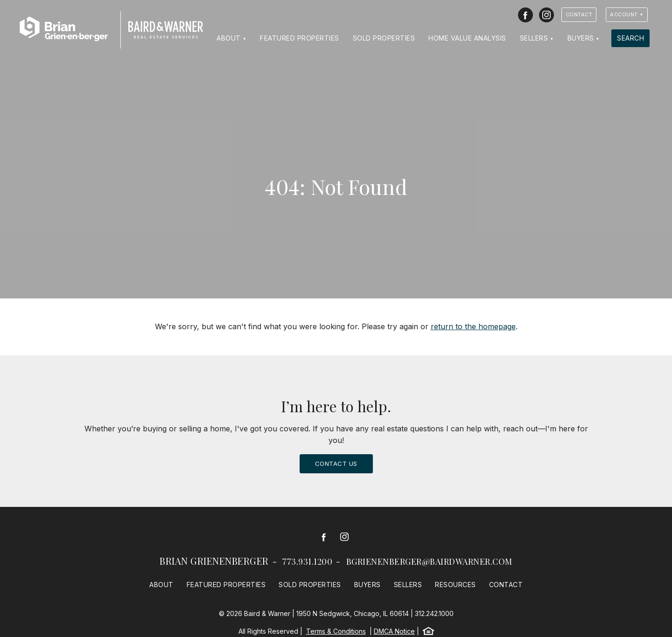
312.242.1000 (434, 613)
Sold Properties (384, 38)
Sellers (534, 38)
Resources (455, 585)
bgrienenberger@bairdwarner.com (429, 561)
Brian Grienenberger (214, 561)
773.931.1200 (307, 561)
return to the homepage (473, 326)
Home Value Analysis (467, 38)
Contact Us (336, 464)
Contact (579, 14)
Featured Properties (300, 38)
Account (624, 14)
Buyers (581, 38)
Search (630, 38)
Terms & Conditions (336, 631)
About (229, 38)
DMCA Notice (394, 631)
